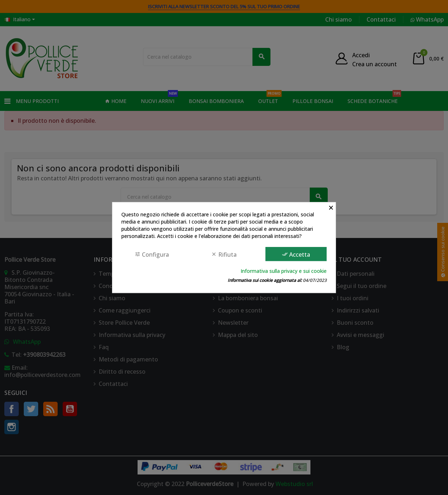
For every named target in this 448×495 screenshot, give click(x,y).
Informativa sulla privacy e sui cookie (284, 271)
